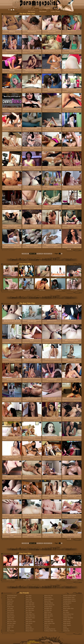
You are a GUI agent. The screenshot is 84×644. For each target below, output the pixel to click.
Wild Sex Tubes (11, 579)
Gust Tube (28, 597)
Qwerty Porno (26, 566)
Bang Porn (74, 277)
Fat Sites (47, 627)
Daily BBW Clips (49, 621)
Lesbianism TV (67, 616)
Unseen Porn (58, 566)
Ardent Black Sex (30, 616)
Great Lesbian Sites (68, 608)
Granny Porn (66, 607)
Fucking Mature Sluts (69, 597)
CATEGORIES (25, 254)
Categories (47, 8)
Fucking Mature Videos (69, 599)
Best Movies (32, 11)
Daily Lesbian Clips (50, 623)
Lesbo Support (67, 625)
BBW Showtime (49, 616)
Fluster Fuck (26, 290)
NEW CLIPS (40, 254)
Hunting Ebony (48, 607)
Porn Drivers (11, 566)
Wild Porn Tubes (74, 566)
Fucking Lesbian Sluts (50, 631)
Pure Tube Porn (30, 605)
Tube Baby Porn (30, 614)
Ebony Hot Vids (49, 595)
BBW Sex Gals (48, 614)
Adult (58, 579)
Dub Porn (11, 290)
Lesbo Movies (67, 623)
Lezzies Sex (66, 631)
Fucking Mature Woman (69, 601)
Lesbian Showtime (68, 618)
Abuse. (29, 643)
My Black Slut (48, 608)
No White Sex (48, 610)
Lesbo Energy (67, 621)
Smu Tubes (29, 612)
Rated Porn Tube (30, 607)
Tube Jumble (42, 566)
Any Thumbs (74, 579)
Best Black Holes (30, 618)
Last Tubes (42, 290)
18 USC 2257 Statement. (33, 642)
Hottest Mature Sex (68, 614)
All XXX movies (26, 277)
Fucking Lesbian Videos (69, 595)
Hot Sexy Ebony (49, 603)
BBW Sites (47, 618)
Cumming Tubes (49, 620)
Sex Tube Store (30, 610)
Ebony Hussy (48, 597)
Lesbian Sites (67, 620)
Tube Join (42, 277)
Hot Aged (66, 610)
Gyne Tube (29, 599)
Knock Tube (29, 601)
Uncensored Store (11, 277)
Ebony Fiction (29, 631)
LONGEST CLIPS (48, 254)
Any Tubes (29, 595)
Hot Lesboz (66, 612)
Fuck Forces (74, 290)
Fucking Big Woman (50, 629)
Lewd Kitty (66, 629)
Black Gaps (29, 620)
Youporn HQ (26, 579)
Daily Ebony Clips (30, 621)
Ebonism (28, 625)
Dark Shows (29, 623)
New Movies (43, 11)
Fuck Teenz (66, 605)
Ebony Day (29, 627)
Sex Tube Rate (30, 608)
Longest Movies (55, 11)
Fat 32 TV (47, 625)
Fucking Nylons (67, 603)
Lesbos (65, 627)
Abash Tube (42, 579)
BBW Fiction (48, 612)
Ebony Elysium (30, 629)
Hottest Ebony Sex (49, 605)
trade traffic (32, 641)
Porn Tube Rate (30, 603)
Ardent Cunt (58, 277)
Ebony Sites (48, 601)
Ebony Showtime (49, 599)
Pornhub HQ (58, 290)
